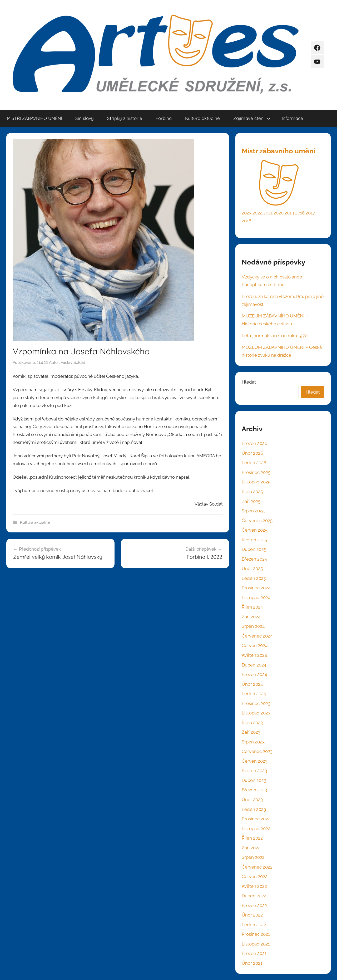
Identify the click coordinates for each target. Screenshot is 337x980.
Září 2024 (251, 617)
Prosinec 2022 (256, 819)
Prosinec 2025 (256, 472)
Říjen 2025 (252, 492)
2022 (257, 213)
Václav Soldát (73, 362)
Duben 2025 (254, 549)
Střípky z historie (125, 118)
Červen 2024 (255, 645)
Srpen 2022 (253, 857)
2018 (300, 213)
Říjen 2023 (252, 723)
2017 (310, 213)
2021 (268, 213)
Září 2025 (251, 501)
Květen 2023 (254, 771)
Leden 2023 (254, 809)
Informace (292, 118)
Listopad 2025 (256, 482)
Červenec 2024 (257, 636)
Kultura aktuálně (202, 118)
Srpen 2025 (253, 511)
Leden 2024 (254, 694)
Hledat (249, 382)
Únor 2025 (252, 569)
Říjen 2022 (252, 838)
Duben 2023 (254, 780)
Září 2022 (251, 848)
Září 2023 (251, 732)
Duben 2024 (254, 665)
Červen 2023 (255, 761)
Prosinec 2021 (256, 934)
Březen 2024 (254, 674)
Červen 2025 (255, 530)
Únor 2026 (252, 453)
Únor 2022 (252, 915)
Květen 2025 (254, 540)
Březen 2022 (254, 905)
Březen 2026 (254, 443)
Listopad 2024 (256, 597)
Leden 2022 (254, 925)
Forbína (164, 118)
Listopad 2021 (256, 944)
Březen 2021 (254, 953)
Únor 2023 (252, 800)
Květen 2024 (254, 655)
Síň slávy (85, 118)
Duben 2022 (254, 896)
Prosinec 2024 (256, 588)
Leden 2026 (254, 463)
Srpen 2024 (253, 626)
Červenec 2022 (257, 867)
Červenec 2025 (257, 521)
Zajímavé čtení (252, 118)
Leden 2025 (254, 578)
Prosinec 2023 (256, 703)
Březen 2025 (254, 559)
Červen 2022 (255, 876)
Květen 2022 (254, 886)
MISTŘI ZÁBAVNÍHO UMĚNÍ (34, 118)
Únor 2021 (252, 963)
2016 (246, 221)
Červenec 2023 (257, 751)
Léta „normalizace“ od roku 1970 (275, 336)
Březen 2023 (254, 790)
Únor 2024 (252, 684)
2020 (279, 213)
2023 (247, 213)
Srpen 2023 (253, 742)
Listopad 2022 (256, 829)
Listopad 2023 (256, 713)
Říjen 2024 (252, 607)
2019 (289, 213)
